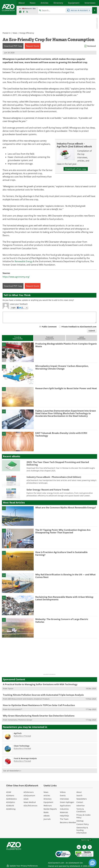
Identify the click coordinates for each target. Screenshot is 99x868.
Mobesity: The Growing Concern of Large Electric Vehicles (62, 620)
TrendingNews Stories (18, 338)
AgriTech (18, 733)
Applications (65, 806)
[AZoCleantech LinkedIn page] (20, 12)
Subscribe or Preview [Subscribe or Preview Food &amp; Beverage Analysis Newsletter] (22, 761)
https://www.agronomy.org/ (16, 277)
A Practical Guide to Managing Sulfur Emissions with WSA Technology (40, 684)
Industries (64, 809)
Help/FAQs (64, 816)
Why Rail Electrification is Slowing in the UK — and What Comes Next (65, 576)
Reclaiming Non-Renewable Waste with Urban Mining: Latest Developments (64, 598)
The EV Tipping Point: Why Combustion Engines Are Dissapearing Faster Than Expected (63, 531)
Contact (80, 802)
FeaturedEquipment (50, 338)
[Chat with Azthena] (93, 863)
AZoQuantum (29, 795)
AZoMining (11, 809)
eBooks (47, 816)
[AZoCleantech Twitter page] (27, 12)
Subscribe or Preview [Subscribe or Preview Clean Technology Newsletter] (22, 748)
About (79, 792)
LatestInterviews (81, 338)
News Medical (30, 802)
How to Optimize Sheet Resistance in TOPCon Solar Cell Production (39, 705)
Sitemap (80, 821)
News (15, 33)
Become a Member (68, 822)
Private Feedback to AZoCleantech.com (79, 327)
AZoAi (26, 799)
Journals (47, 819)
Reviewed (92, 46)
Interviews (64, 799)
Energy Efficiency (27, 33)
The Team (64, 819)
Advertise (81, 806)
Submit (92, 331)
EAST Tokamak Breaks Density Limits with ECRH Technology (61, 434)
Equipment (48, 802)
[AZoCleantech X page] (90, 847)
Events (63, 795)
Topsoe (10, 688)
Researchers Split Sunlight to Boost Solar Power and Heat (66, 388)
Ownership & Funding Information (82, 830)
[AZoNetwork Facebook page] (24, 12)
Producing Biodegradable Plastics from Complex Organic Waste (66, 345)
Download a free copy (76, 169)
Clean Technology (22, 746)
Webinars (48, 806)
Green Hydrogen (67, 802)
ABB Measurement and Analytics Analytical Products (29, 699)
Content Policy (83, 824)
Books (46, 812)
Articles (47, 795)
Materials (64, 812)
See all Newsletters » (12, 771)
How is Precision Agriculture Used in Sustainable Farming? (61, 553)
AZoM (9, 792)
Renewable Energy (24, 261)
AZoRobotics (11, 799)
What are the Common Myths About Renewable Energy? (66, 507)
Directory (48, 799)
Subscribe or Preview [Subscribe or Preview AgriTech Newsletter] (22, 736)
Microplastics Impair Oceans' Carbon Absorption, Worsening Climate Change (62, 367)
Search (79, 795)
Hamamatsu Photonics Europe (20, 720)
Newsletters (82, 799)
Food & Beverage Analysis (25, 758)
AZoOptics (11, 802)
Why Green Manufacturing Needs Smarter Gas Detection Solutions (39, 716)
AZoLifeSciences (30, 806)
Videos (63, 792)
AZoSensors (29, 792)
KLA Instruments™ (15, 709)
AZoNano (10, 795)
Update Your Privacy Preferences (22, 865)
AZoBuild (10, 806)
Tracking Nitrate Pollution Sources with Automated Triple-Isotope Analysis (43, 695)
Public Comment (49, 327)
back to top (86, 840)
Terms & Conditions (81, 810)
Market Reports (50, 809)
